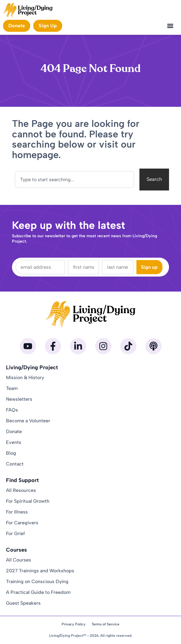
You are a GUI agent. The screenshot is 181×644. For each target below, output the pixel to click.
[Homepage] (28, 10)
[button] (170, 26)
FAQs (12, 410)
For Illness (17, 512)
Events (14, 442)
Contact (15, 464)
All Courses (19, 560)
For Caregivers (22, 523)
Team (12, 388)
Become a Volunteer (28, 421)
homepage (35, 155)
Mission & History (25, 377)
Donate (14, 431)
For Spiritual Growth (28, 501)
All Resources (21, 490)
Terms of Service (105, 624)
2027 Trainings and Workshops (40, 571)
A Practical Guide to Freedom (38, 592)
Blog (11, 453)
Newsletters (19, 399)
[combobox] (74, 179)
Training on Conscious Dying (37, 581)
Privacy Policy (74, 624)
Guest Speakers (23, 603)
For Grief (15, 533)
